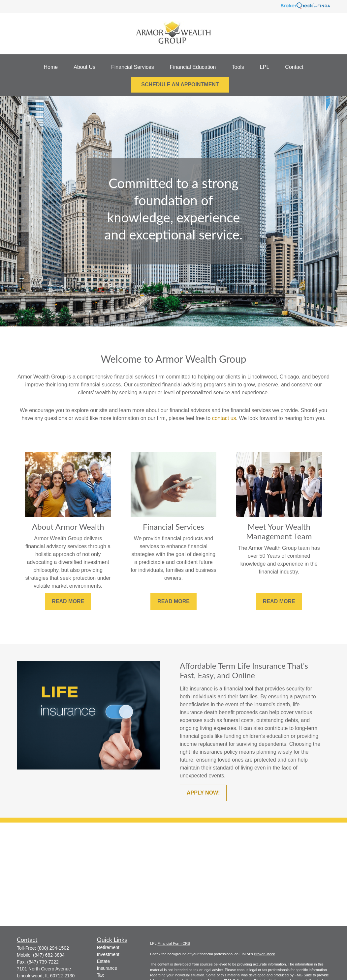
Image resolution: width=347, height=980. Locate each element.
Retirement (108, 947)
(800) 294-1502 (53, 948)
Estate (104, 961)
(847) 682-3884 (49, 955)
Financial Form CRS (174, 943)
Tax (101, 975)
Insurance (107, 968)
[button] (51, 67)
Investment (108, 954)
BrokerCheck (265, 954)
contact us (224, 418)
